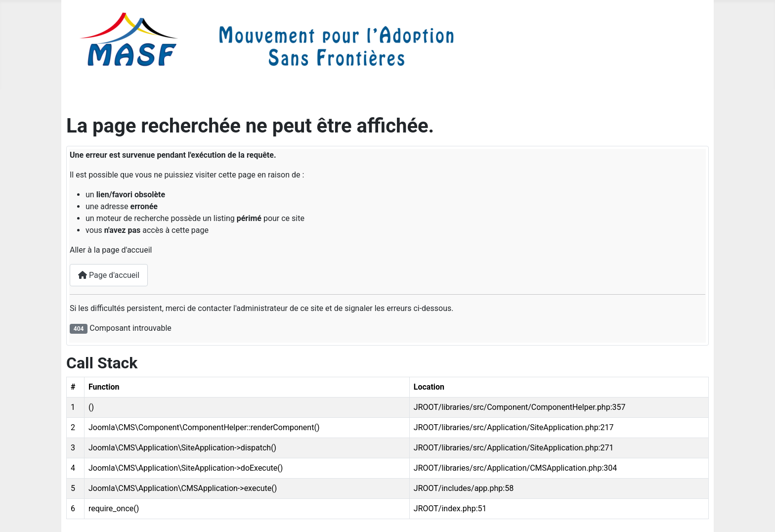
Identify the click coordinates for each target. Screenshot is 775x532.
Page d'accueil (109, 275)
